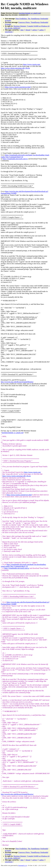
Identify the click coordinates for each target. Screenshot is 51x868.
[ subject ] (35, 30)
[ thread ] (28, 30)
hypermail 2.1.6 (23, 865)
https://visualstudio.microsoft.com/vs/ (15, 159)
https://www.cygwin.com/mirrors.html (18, 87)
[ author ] (42, 30)
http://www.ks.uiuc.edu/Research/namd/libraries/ (17, 382)
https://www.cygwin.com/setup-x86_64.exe (15, 68)
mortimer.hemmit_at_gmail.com (13, 433)
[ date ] (22, 30)
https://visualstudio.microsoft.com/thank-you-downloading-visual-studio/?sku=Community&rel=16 (24, 565)
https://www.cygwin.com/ (32, 64)
